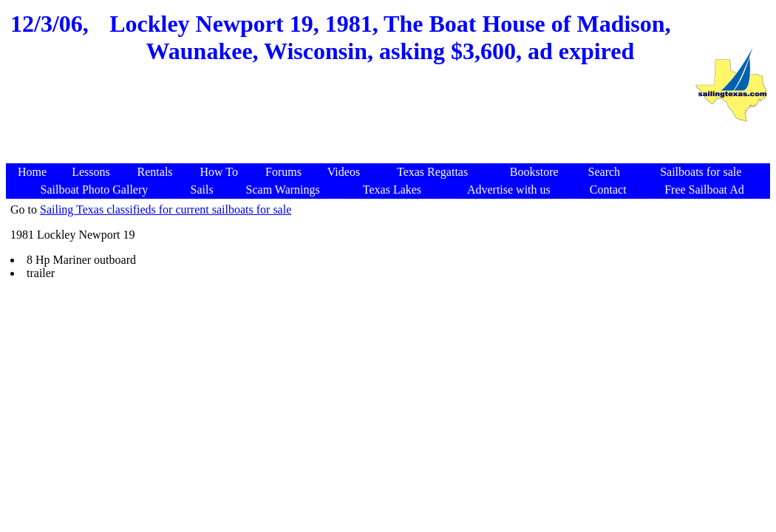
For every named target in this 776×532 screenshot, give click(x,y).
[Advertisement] (350, 128)
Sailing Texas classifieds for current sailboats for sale (166, 209)
